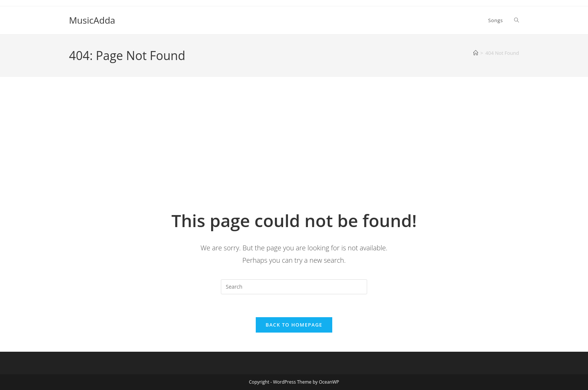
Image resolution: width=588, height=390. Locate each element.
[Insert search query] (294, 287)
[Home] (476, 53)
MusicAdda (92, 20)
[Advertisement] (294, 152)
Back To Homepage (294, 325)
